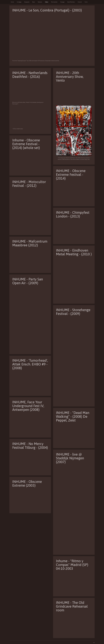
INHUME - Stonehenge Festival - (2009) (73, 312)
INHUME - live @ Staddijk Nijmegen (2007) (70, 458)
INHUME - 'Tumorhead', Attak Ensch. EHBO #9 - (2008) (30, 364)
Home (12, 2)
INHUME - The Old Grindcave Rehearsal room (72, 606)
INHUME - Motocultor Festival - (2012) (29, 184)
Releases (40, 2)
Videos (47, 2)
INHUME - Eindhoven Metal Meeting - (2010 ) (74, 252)
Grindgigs (19, 2)
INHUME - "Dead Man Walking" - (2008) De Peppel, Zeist (73, 416)
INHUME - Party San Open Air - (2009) (28, 281)
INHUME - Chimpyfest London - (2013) (73, 214)
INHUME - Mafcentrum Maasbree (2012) (30, 243)
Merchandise (54, 2)
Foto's (86, 2)
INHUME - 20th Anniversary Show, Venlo (70, 77)
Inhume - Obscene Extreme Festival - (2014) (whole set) (26, 144)
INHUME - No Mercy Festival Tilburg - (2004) (30, 446)
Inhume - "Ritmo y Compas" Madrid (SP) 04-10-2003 (72, 565)
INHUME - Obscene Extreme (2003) (27, 483)
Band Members (71, 2)
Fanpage (62, 2)
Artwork (80, 2)
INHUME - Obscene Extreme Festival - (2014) (71, 175)
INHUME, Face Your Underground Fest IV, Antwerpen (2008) (28, 406)
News (34, 2)
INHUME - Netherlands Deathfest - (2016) (30, 75)
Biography (27, 2)
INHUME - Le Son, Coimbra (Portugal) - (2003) (47, 10)
